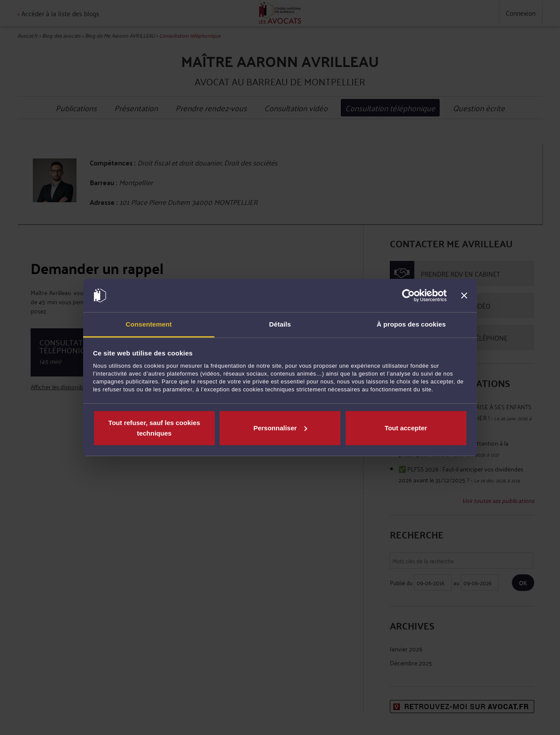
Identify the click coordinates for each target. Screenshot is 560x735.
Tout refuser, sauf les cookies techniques (154, 428)
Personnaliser (280, 428)
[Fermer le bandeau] (464, 295)
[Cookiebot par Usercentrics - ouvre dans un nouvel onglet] (408, 295)
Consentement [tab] (149, 324)
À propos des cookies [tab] (411, 324)
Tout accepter (406, 428)
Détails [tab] (280, 324)
